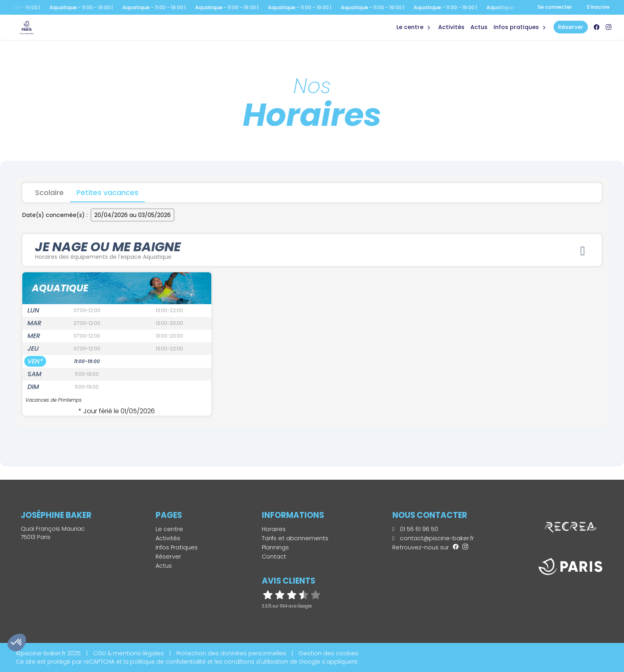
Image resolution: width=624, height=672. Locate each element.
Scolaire (49, 192)
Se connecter (555, 7)
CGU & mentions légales (129, 653)
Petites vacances (107, 192)
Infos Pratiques (516, 27)
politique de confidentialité (168, 662)
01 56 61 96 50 (415, 529)
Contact (274, 557)
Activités (451, 27)
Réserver (168, 557)
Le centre (169, 529)
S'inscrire (598, 7)
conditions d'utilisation (256, 662)
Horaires (274, 529)
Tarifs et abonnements (295, 538)
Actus (479, 27)
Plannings (275, 547)
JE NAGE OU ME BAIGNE (312, 249)
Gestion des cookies (329, 653)
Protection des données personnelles (231, 653)
